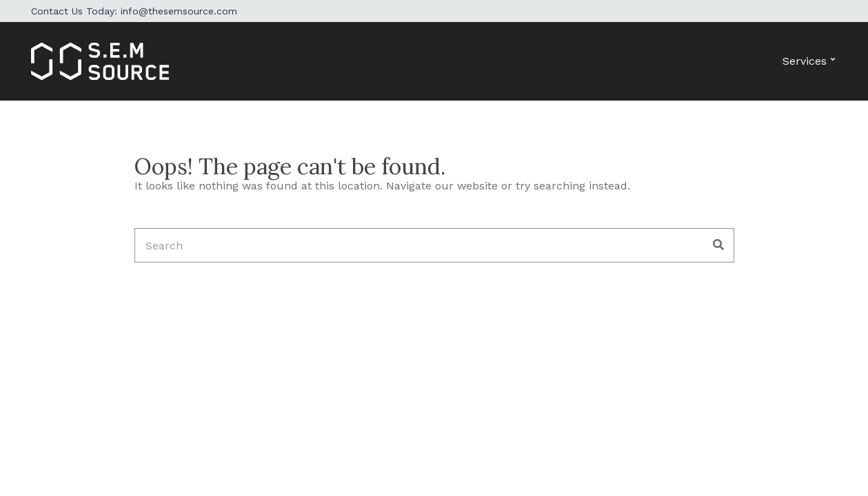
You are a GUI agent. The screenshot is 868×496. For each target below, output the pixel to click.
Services (805, 61)
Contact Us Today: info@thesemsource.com (134, 11)
